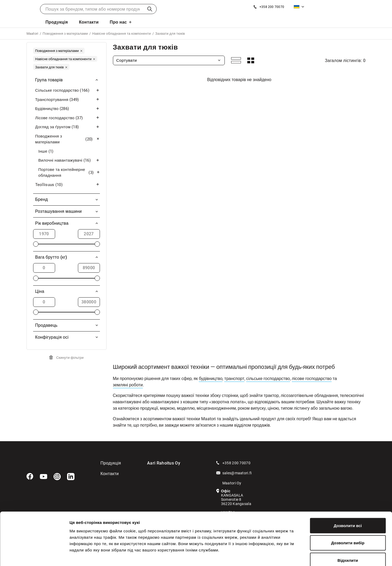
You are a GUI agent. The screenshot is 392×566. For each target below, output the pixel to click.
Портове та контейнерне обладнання (69, 173)
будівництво (211, 379)
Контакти (89, 22)
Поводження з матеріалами (68, 139)
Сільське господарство (68, 90)
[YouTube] (43, 477)
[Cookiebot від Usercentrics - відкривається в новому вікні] (34, 556)
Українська (297, 7)
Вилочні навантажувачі (69, 160)
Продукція (57, 22)
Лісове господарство (68, 118)
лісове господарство (312, 379)
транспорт (234, 379)
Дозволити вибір (348, 514)
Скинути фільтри (70, 358)
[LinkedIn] (71, 477)
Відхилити (348, 531)
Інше (46, 151)
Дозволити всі (348, 496)
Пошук (150, 9)
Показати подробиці (305, 556)
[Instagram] (57, 477)
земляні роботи (128, 385)
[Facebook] (30, 476)
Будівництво (68, 109)
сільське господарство (268, 379)
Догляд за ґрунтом (68, 127)
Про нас (118, 22)
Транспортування (68, 100)
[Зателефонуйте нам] (269, 7)
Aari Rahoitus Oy (164, 463)
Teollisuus (68, 185)
